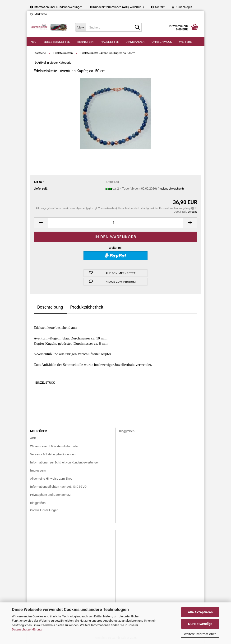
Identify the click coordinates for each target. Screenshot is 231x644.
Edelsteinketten (57, 42)
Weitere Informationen (200, 634)
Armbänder (135, 42)
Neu (33, 42)
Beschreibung (50, 307)
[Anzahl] (115, 223)
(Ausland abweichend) (171, 189)
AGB (33, 438)
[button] (41, 223)
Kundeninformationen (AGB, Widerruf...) (117, 7)
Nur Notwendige (200, 624)
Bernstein (85, 42)
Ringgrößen (38, 503)
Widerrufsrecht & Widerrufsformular (54, 446)
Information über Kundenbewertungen (56, 7)
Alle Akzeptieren (200, 612)
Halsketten (110, 42)
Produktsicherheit (87, 307)
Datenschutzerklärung (27, 629)
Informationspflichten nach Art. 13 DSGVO (58, 487)
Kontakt (158, 7)
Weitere (185, 42)
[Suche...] (80, 27)
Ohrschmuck (162, 42)
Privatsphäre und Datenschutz (50, 495)
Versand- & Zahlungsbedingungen (53, 454)
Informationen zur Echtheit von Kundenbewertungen (65, 462)
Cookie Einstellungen (44, 510)
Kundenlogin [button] (182, 7)
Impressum (38, 470)
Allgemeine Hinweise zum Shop (51, 479)
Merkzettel (39, 14)
